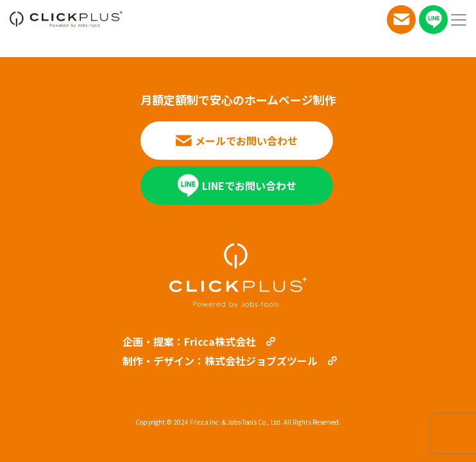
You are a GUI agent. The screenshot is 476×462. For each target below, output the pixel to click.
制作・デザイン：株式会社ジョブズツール (220, 361)
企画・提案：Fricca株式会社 (189, 341)
